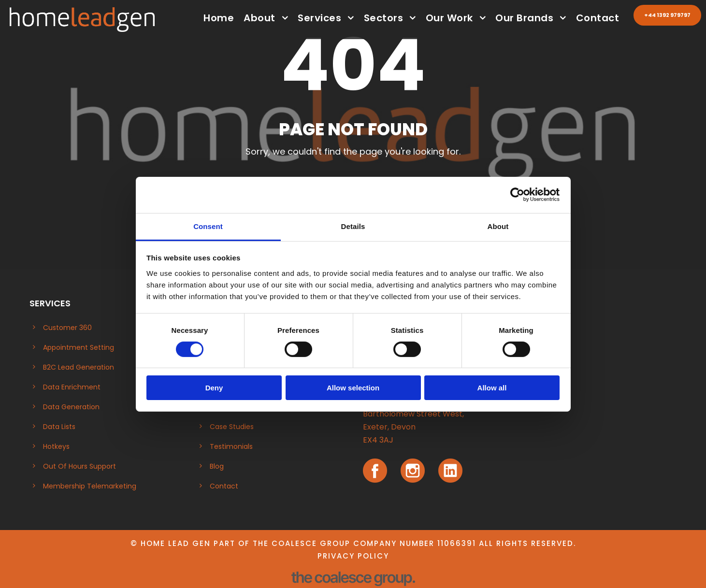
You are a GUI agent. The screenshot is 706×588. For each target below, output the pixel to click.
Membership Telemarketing (90, 486)
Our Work (449, 18)
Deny (214, 388)
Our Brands (524, 18)
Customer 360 (67, 328)
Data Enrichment (72, 387)
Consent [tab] (208, 226)
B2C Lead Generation (79, 367)
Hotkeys (56, 446)
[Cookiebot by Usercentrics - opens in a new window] (517, 195)
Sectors (384, 18)
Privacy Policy (353, 556)
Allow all (492, 388)
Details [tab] (353, 226)
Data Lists (59, 427)
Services (319, 18)
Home (219, 18)
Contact (598, 18)
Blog (217, 466)
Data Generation (71, 407)
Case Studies (232, 427)
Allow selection (353, 388)
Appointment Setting (79, 347)
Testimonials (231, 446)
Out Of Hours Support (79, 466)
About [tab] (498, 226)
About (259, 18)
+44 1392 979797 (667, 15)
